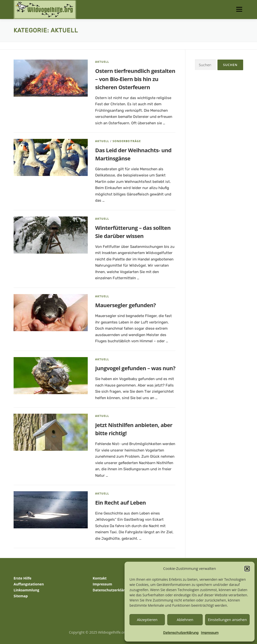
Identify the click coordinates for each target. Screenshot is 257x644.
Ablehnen (185, 620)
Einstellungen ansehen (227, 620)
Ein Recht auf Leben (120, 502)
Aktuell (102, 62)
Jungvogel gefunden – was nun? (135, 368)
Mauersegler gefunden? (125, 305)
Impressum (210, 633)
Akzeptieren (147, 620)
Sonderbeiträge (127, 141)
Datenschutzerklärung (181, 633)
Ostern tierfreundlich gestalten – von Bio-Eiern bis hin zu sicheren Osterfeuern (135, 79)
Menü (239, 9)
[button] (247, 569)
